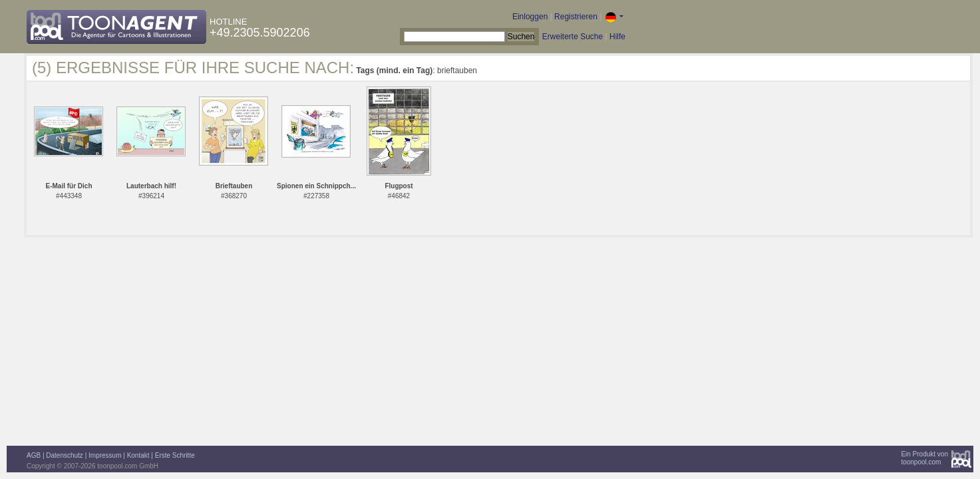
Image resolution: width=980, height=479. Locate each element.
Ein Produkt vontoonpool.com (924, 458)
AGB (34, 455)
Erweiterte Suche (572, 37)
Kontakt (138, 455)
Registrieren (576, 17)
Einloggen (530, 17)
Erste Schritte (175, 455)
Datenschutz (65, 455)
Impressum (105, 455)
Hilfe (617, 37)
